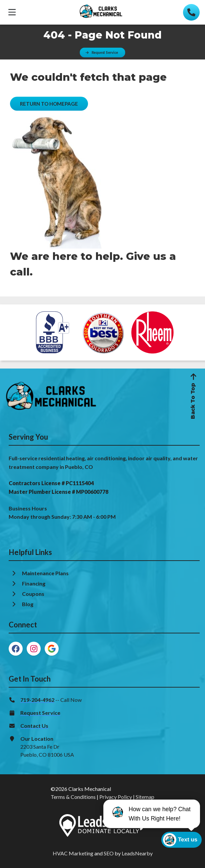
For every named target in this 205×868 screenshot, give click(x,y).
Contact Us (34, 726)
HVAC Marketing (73, 853)
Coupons (33, 594)
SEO (109, 853)
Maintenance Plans (46, 573)
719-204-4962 (37, 700)
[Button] (102, 52)
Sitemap (145, 797)
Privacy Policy (116, 797)
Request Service (40, 713)
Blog (28, 604)
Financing (34, 583)
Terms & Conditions (73, 797)
